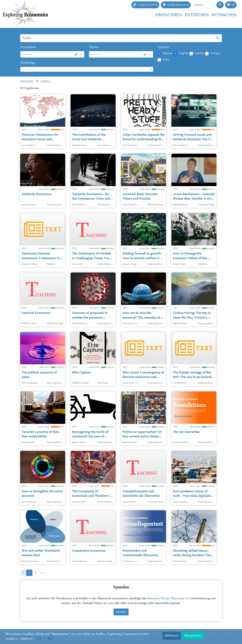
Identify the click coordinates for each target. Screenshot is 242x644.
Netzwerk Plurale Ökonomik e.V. (168, 599)
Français (215, 53)
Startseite (27, 81)
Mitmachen (224, 15)
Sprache (163, 47)
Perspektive (28, 47)
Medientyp (28, 63)
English (183, 53)
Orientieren (169, 15)
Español (199, 53)
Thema (94, 47)
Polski (166, 60)
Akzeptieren (193, 636)
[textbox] (87, 69)
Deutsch (167, 53)
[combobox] (87, 69)
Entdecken (197, 15)
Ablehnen (172, 636)
